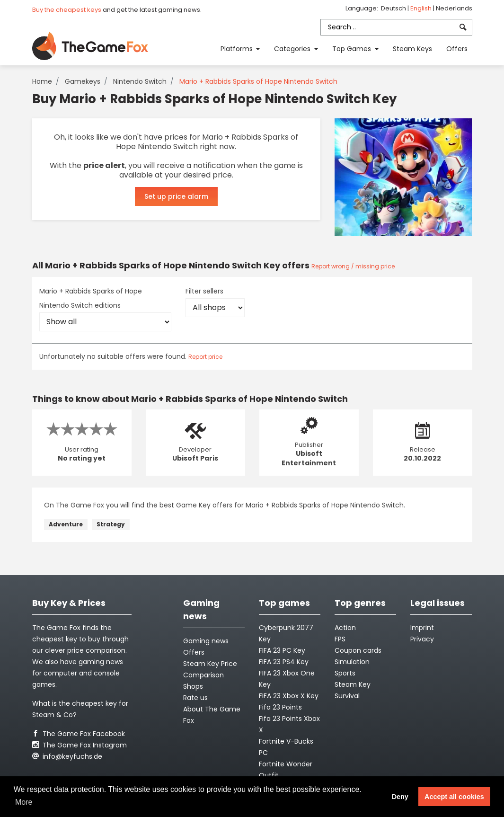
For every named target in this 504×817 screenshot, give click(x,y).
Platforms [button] (238, 49)
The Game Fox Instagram (80, 745)
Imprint (422, 628)
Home (42, 81)
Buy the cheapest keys (67, 10)
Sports (345, 673)
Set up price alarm (176, 196)
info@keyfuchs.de (67, 756)
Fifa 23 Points (280, 707)
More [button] (24, 802)
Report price (205, 357)
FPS (340, 639)
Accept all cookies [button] (454, 797)
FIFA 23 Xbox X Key (289, 696)
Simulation (352, 662)
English (422, 8)
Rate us (195, 698)
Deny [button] (400, 797)
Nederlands (454, 8)
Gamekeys (83, 81)
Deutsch (394, 8)
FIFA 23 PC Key (282, 650)
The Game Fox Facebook (79, 734)
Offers (457, 49)
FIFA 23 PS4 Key (284, 662)
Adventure (66, 524)
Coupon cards (358, 650)
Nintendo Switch (140, 81)
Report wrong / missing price (353, 266)
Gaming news (206, 641)
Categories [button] (293, 49)
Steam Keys (412, 49)
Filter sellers (204, 291)
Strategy (111, 524)
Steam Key (353, 684)
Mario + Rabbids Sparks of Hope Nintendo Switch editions (91, 298)
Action (345, 628)
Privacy (422, 639)
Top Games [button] (353, 49)
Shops (193, 686)
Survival (347, 696)
